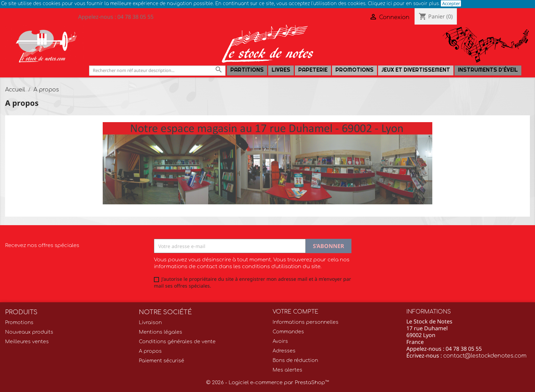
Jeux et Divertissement (416, 70)
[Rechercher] (157, 70)
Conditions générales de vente (177, 342)
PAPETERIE (313, 70)
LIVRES (281, 70)
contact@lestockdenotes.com (485, 356)
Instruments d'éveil (488, 70)
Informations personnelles (306, 322)
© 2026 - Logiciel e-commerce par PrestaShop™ (267, 383)
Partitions (247, 70)
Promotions (355, 70)
